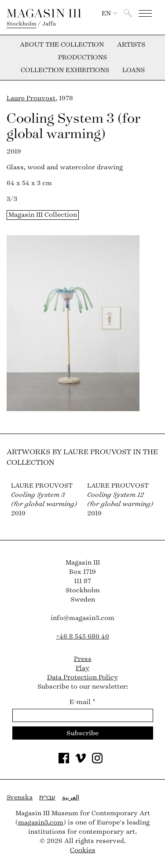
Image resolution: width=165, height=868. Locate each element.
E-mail (82, 702)
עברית (47, 797)
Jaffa (49, 24)
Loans (134, 70)
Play (82, 668)
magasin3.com (41, 822)
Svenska (20, 797)
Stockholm (22, 24)
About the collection (62, 45)
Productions (82, 58)
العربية (71, 797)
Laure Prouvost (31, 98)
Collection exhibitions (65, 70)
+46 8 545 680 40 (82, 636)
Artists (131, 45)
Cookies (83, 850)
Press (83, 659)
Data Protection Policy (82, 677)
